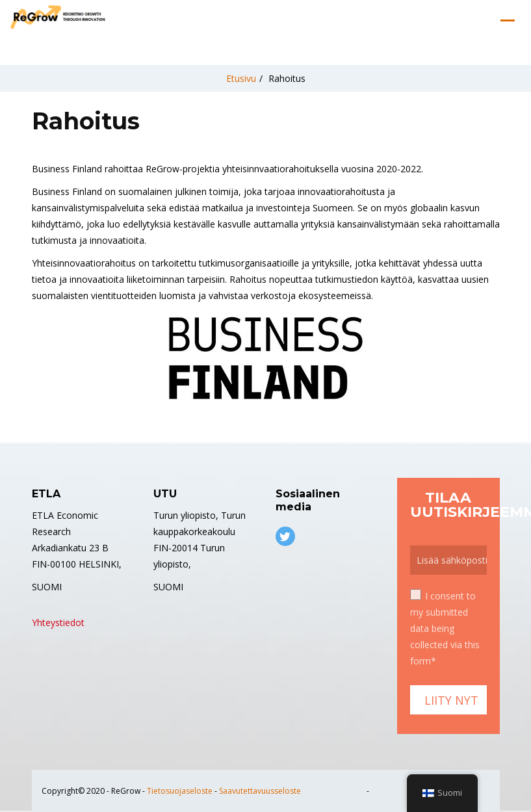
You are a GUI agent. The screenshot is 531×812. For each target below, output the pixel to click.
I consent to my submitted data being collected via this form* (445, 628)
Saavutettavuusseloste (260, 791)
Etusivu (241, 78)
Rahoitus (287, 78)
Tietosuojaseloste (180, 791)
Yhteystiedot (58, 622)
